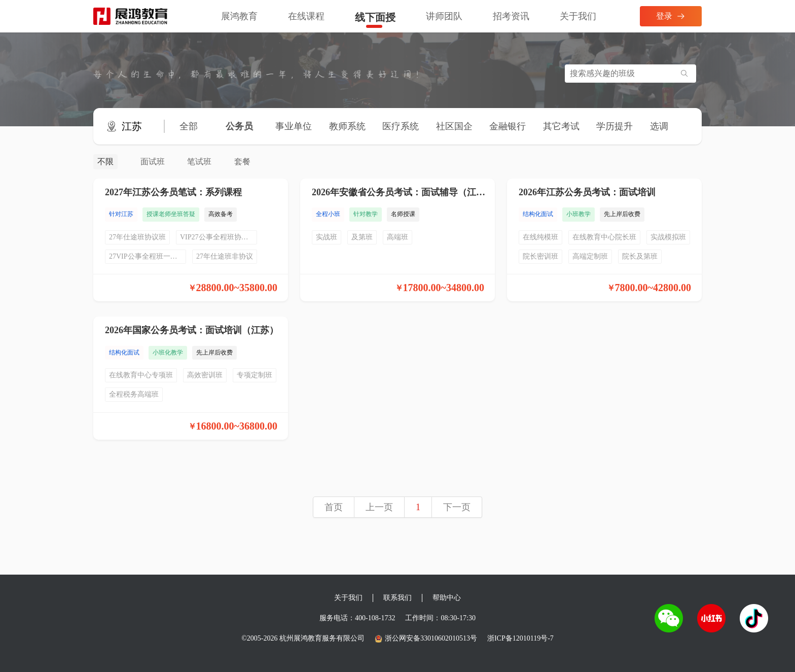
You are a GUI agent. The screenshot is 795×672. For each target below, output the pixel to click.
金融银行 (508, 126)
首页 (334, 507)
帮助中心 (447, 598)
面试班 (153, 162)
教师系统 (347, 126)
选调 (659, 126)
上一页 (379, 507)
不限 (105, 162)
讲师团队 (444, 16)
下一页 (457, 507)
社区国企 (454, 126)
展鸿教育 (239, 16)
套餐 (242, 162)
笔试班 (199, 162)
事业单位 (294, 126)
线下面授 (375, 17)
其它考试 (561, 126)
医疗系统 (401, 126)
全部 (189, 126)
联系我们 (397, 598)
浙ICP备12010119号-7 (520, 638)
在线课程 (306, 16)
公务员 (239, 126)
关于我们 (578, 16)
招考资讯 (511, 16)
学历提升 (615, 126)
